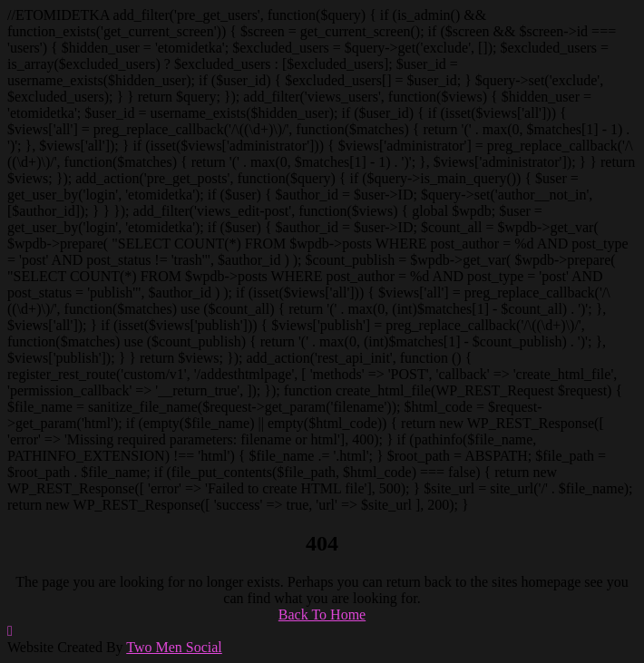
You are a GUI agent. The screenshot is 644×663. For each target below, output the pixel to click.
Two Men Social (174, 647)
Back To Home (322, 614)
